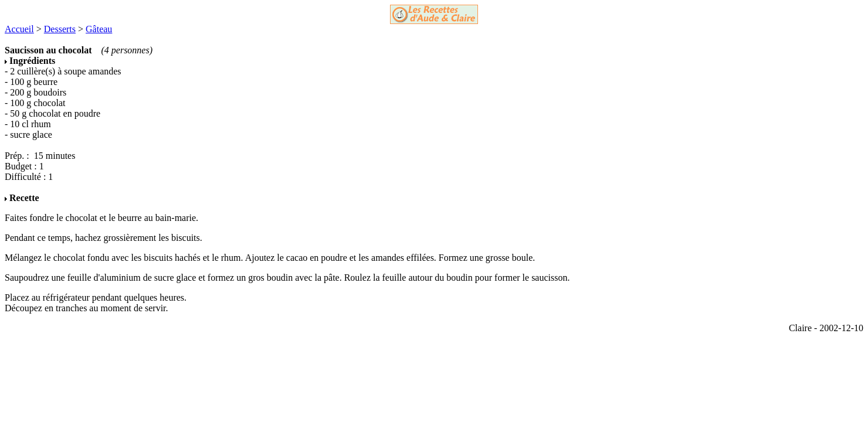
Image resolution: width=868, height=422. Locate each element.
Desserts (60, 29)
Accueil (19, 29)
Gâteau (99, 29)
